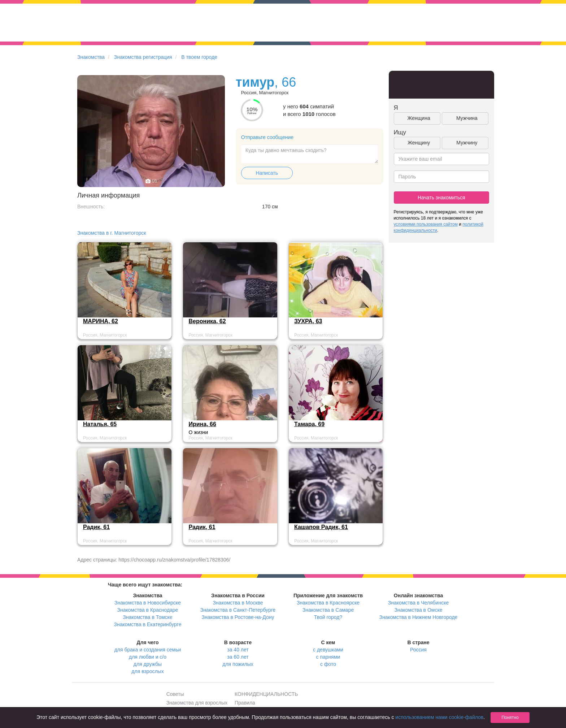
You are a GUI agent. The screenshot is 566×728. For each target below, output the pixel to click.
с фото (328, 664)
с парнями (328, 657)
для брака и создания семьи (148, 650)
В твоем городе (199, 57)
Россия (418, 650)
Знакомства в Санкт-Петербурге (238, 610)
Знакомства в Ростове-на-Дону (238, 617)
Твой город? (328, 617)
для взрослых (147, 671)
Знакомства (91, 57)
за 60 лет (238, 657)
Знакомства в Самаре (328, 610)
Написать (267, 173)
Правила (245, 703)
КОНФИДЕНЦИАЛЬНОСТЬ (266, 694)
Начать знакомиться (441, 198)
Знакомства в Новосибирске (148, 603)
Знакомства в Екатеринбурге (148, 624)
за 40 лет (238, 650)
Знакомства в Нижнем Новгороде (419, 617)
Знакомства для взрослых (197, 703)
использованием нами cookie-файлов (439, 717)
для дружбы (148, 664)
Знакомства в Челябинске (418, 603)
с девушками (328, 650)
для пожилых (238, 664)
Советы (175, 694)
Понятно (510, 718)
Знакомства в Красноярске (328, 603)
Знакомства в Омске (419, 610)
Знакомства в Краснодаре (148, 610)
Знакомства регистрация (143, 57)
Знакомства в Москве (238, 603)
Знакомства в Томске (147, 617)
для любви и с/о (148, 657)
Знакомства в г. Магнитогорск (112, 233)
